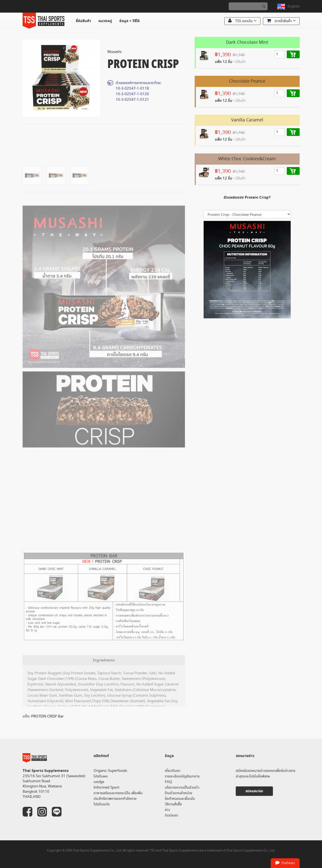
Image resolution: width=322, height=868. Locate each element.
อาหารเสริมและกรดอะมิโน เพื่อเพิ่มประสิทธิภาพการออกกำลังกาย (118, 796)
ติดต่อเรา (171, 815)
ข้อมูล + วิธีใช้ (130, 21)
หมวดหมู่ (105, 21)
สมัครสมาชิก (254, 791)
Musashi (114, 52)
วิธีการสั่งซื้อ (173, 804)
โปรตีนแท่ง (102, 804)
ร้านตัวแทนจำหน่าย (178, 793)
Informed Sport (106, 788)
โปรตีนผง (101, 776)
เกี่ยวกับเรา (173, 771)
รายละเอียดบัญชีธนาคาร (182, 776)
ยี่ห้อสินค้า (83, 21)
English (294, 6)
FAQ (168, 782)
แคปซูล (99, 782)
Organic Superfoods (110, 771)
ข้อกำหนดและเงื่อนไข (180, 799)
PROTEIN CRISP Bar (47, 716)
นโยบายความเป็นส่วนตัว (182, 788)
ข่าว (167, 810)
